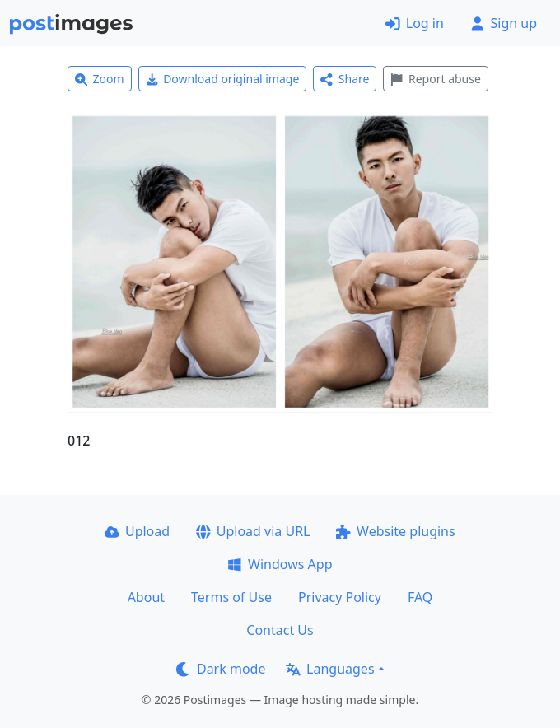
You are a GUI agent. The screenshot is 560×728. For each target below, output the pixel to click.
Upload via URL (253, 531)
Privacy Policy (340, 597)
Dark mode (221, 669)
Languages (330, 669)
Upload (137, 531)
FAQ (420, 597)
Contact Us (280, 630)
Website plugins (395, 531)
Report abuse (435, 79)
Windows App (280, 564)
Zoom (100, 79)
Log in (415, 23)
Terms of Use (231, 597)
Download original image (223, 79)
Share (345, 79)
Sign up (504, 23)
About (146, 597)
